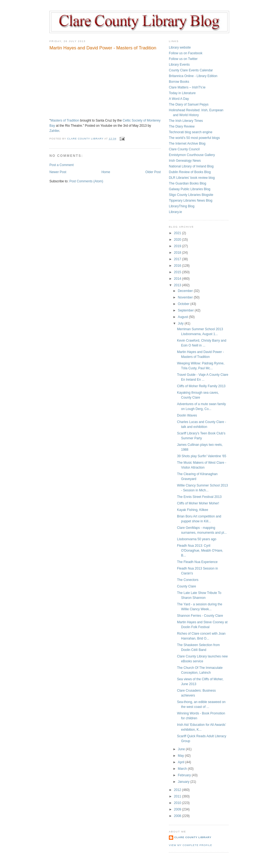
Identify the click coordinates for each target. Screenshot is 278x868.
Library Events (179, 65)
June (182, 749)
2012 (178, 790)
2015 (178, 272)
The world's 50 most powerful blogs (194, 138)
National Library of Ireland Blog (191, 166)
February (185, 775)
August (183, 317)
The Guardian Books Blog (187, 183)
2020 (178, 240)
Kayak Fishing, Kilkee (193, 510)
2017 (178, 259)
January (184, 782)
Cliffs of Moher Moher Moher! (198, 503)
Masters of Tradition (65, 120)
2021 (178, 233)
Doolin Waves (187, 415)
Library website (180, 47)
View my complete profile (190, 845)
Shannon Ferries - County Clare (200, 616)
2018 (178, 253)
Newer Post (58, 172)
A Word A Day (179, 99)
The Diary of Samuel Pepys (189, 104)
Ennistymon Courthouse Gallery (192, 155)
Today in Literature (182, 93)
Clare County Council (184, 149)
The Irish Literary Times (186, 121)
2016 (178, 266)
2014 (178, 279)
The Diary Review (182, 126)
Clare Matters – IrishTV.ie (187, 87)
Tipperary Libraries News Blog (191, 201)
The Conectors (188, 580)
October (184, 304)
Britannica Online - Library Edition (193, 76)
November (186, 297)
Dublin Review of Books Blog (190, 172)
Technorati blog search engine (191, 132)
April (181, 762)
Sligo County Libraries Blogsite (191, 195)
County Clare (187, 586)
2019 (178, 246)
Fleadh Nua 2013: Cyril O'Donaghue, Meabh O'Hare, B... (200, 551)
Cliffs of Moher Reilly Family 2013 (201, 386)
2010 (178, 803)
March (183, 769)
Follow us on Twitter (183, 59)
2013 (178, 285)
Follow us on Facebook (186, 53)
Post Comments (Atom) (86, 181)
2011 (178, 796)
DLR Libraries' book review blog (192, 178)
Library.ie (175, 212)
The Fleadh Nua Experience (197, 562)
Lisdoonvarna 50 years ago (197, 539)
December (186, 291)
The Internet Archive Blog (187, 144)
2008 (178, 816)
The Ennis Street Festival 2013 (199, 497)
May (181, 756)
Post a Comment (61, 165)
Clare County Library (193, 837)
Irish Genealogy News (185, 161)
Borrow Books (179, 82)
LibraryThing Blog (182, 206)
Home (106, 172)
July (181, 323)
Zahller (54, 131)
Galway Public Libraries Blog (190, 189)
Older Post (153, 172)
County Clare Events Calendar (191, 70)
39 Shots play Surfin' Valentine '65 (202, 456)
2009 (178, 809)
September (186, 310)
